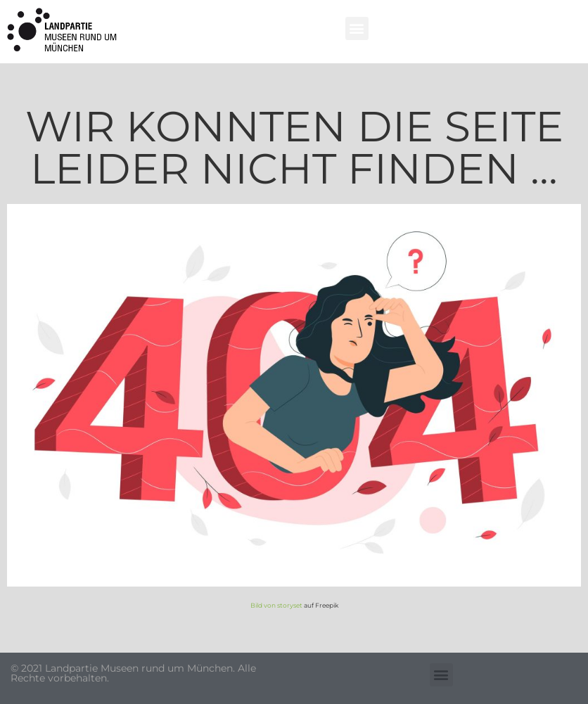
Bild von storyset (276, 605)
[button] (357, 28)
